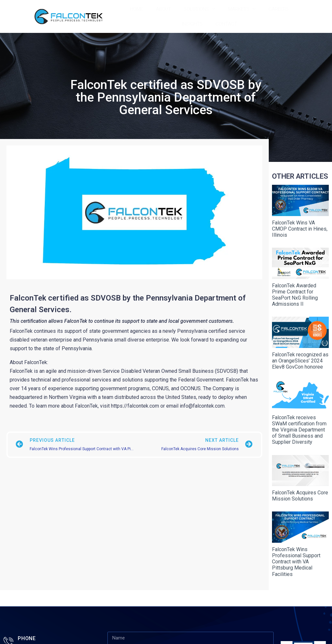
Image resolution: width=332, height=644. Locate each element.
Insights (192, 24)
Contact (226, 24)
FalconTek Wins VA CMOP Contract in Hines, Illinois (300, 226)
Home (136, 9)
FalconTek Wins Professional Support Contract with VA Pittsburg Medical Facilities (296, 545)
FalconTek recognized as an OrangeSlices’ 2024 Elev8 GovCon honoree (300, 352)
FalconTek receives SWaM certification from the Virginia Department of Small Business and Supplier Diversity (299, 418)
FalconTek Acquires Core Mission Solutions (300, 481)
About (163, 9)
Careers (279, 9)
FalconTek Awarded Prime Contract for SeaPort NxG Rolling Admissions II (295, 289)
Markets (242, 9)
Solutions (200, 9)
